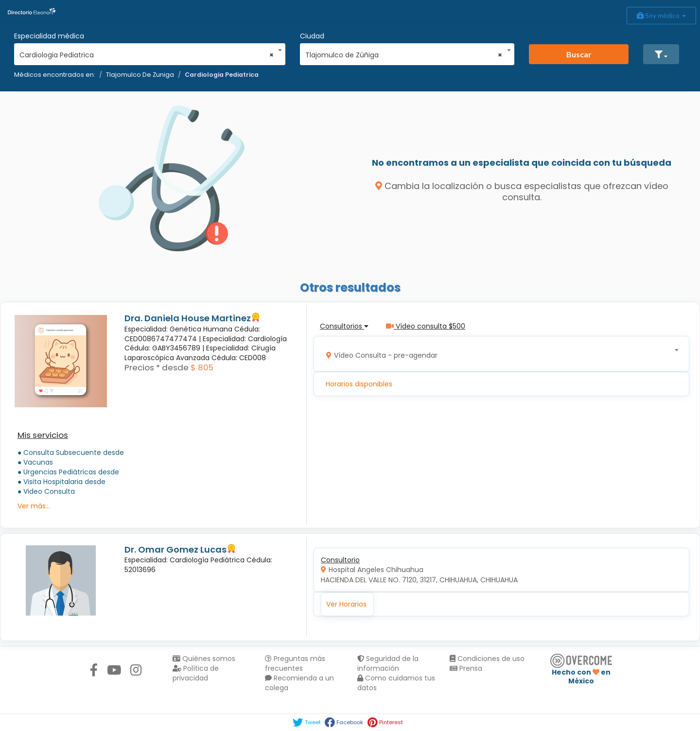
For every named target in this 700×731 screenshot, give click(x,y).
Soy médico (661, 15)
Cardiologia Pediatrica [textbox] (147, 55)
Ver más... (34, 506)
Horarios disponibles (359, 384)
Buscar (579, 54)
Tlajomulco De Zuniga (140, 75)
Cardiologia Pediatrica (222, 75)
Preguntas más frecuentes (295, 663)
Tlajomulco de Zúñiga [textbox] (404, 55)
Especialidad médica (49, 36)
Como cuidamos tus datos (396, 683)
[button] (661, 54)
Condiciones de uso (487, 659)
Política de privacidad (196, 673)
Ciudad (312, 36)
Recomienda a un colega (299, 683)
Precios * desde (157, 367)
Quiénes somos (204, 659)
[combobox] (147, 52)
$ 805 (202, 367)
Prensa (466, 668)
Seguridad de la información (388, 663)
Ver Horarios (346, 604)
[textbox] (498, 354)
